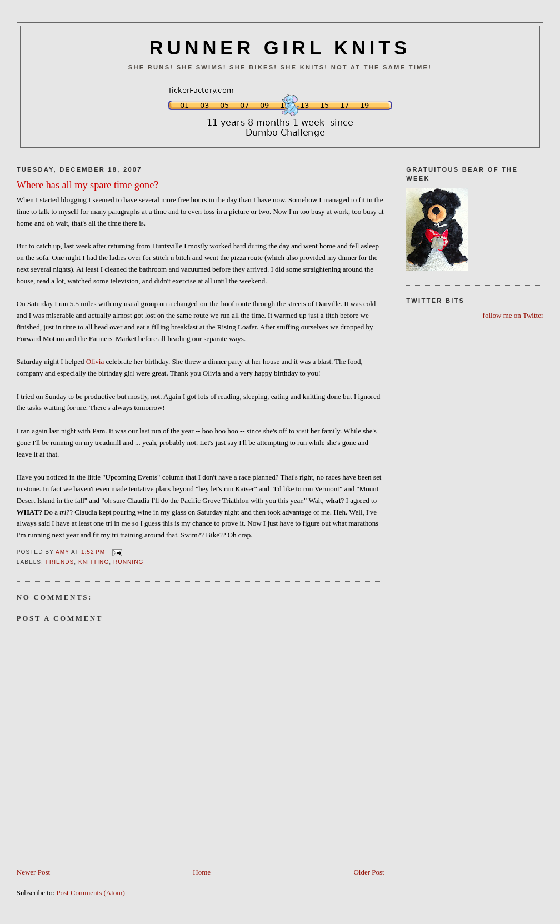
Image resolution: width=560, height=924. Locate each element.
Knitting (94, 562)
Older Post (369, 872)
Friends (60, 562)
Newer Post (33, 872)
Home (202, 872)
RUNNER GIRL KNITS (280, 48)
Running (128, 562)
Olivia (95, 361)
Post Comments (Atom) (91, 893)
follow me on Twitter (513, 315)
